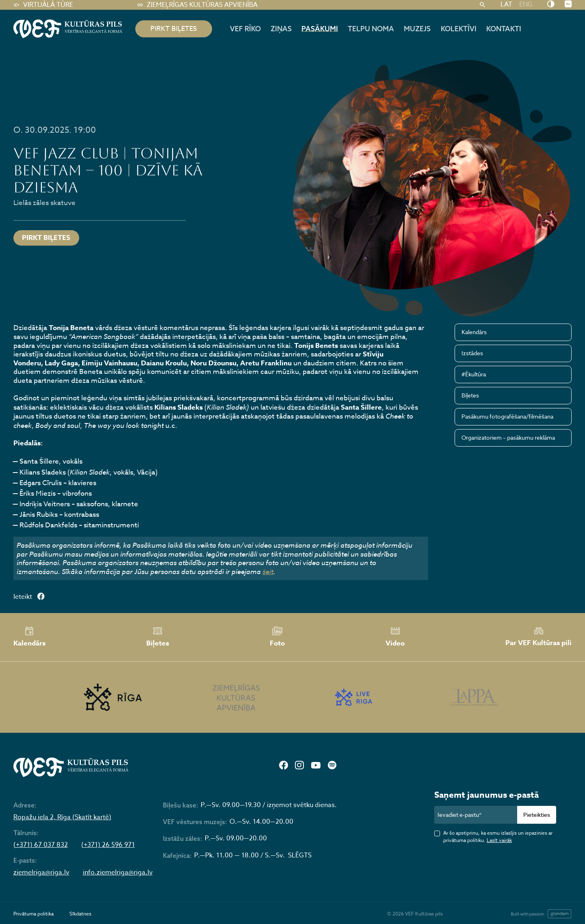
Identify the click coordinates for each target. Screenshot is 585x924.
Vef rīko (245, 29)
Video (395, 637)
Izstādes (472, 353)
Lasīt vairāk (499, 840)
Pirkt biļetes (46, 238)
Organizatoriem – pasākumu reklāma (508, 437)
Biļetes (470, 395)
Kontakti (504, 29)
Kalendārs (474, 332)
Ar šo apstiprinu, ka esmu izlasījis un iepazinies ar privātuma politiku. (498, 836)
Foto (277, 637)
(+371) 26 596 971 (108, 845)
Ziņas (281, 29)
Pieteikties (537, 815)
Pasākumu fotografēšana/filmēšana (507, 416)
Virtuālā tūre (43, 5)
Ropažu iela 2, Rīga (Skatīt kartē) (62, 817)
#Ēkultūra (474, 374)
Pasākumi (320, 29)
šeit (268, 571)
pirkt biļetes (174, 29)
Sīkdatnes (80, 914)
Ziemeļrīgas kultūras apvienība (197, 5)
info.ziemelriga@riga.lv (118, 873)
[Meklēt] (482, 5)
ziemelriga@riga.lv (41, 873)
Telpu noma (371, 29)
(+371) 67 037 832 (41, 845)
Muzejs (417, 29)
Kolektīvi (459, 29)
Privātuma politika (34, 914)
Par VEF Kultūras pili (538, 637)
